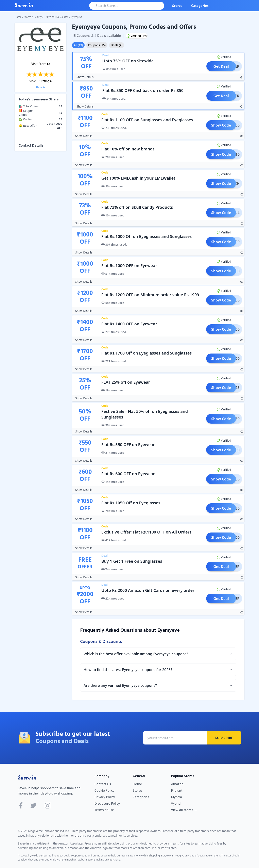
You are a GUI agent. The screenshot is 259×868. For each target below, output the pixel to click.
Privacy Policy (105, 797)
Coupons (97, 45)
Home (18, 17)
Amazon (177, 784)
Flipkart (177, 790)
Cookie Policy (105, 790)
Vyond (176, 803)
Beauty (38, 17)
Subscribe (224, 738)
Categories (200, 6)
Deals (117, 45)
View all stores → (184, 810)
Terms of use (104, 810)
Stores (177, 6)
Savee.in (27, 778)
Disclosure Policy (107, 803)
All (78, 45)
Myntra (176, 797)
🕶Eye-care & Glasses (56, 17)
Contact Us (103, 784)
